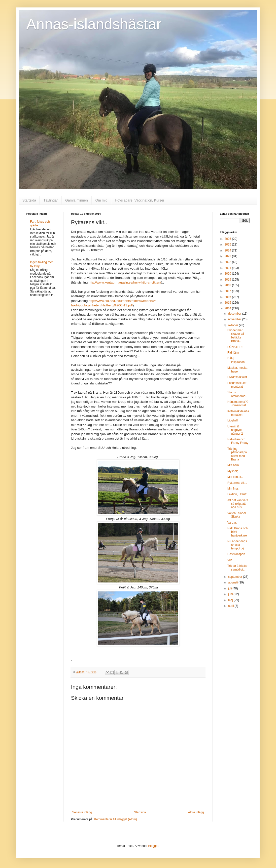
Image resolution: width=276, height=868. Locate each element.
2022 (228, 262)
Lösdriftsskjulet (237, 377)
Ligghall (232, 420)
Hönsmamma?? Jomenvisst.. (238, 404)
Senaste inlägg (82, 812)
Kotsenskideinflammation (238, 413)
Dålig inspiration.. (237, 360)
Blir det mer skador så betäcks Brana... (236, 336)
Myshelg (233, 471)
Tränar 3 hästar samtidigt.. (238, 568)
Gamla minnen (77, 200)
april (231, 606)
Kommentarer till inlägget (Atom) (115, 819)
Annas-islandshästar (94, 24)
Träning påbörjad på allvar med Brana (237, 454)
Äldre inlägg (196, 812)
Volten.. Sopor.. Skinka (237, 515)
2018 (228, 285)
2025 (228, 245)
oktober (233, 325)
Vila (230, 560)
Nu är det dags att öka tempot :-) (237, 545)
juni (231, 594)
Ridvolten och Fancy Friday (238, 441)
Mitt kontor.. (235, 477)
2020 (228, 274)
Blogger (153, 846)
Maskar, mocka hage (237, 370)
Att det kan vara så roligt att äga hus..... (238, 504)
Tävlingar (51, 200)
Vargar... (233, 523)
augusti (233, 582)
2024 (228, 250)
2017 (228, 291)
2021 (228, 268)
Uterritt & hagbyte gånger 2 (235, 430)
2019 (228, 280)
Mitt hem (233, 465)
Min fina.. (233, 489)
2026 (228, 239)
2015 (228, 303)
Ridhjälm (233, 353)
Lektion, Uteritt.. (238, 494)
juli (230, 588)
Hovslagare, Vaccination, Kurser (140, 200)
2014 (228, 308)
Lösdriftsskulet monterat (237, 385)
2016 (228, 297)
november (235, 319)
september (236, 577)
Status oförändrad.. (237, 394)
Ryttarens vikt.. (237, 483)
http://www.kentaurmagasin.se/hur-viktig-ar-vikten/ (125, 282)
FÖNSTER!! (235, 347)
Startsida (29, 200)
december (235, 314)
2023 (228, 256)
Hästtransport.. (237, 554)
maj (231, 600)
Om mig (101, 200)
